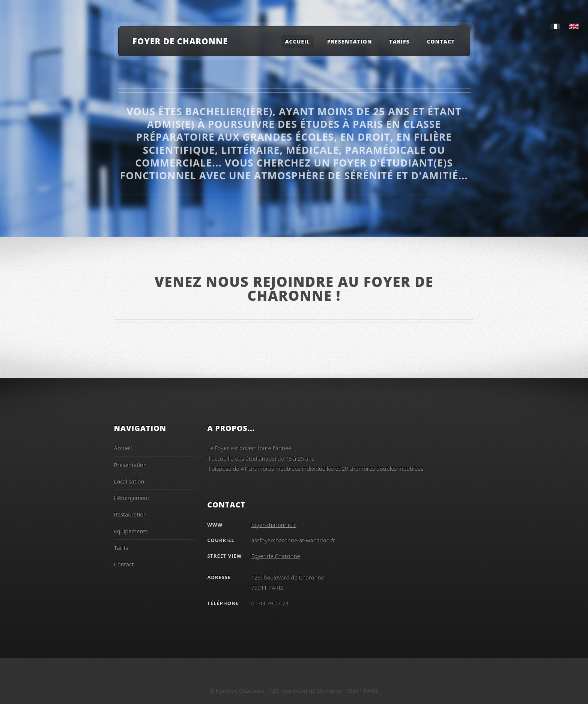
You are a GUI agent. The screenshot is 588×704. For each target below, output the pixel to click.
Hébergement (132, 498)
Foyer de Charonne (180, 41)
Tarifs (399, 41)
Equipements (131, 531)
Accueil (297, 41)
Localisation (129, 481)
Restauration (130, 514)
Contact (441, 41)
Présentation (130, 465)
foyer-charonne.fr (274, 525)
